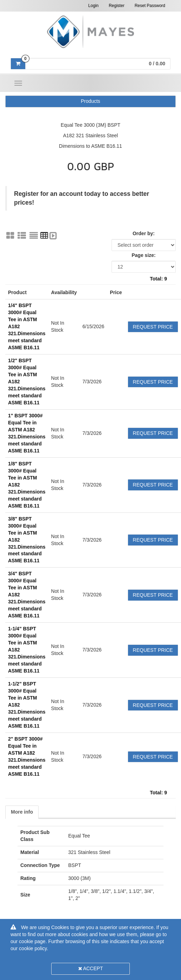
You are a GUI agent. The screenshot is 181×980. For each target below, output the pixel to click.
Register (117, 6)
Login (93, 6)
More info (22, 812)
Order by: (144, 233)
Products (90, 101)
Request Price (153, 327)
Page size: (143, 255)
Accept (91, 968)
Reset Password (150, 6)
